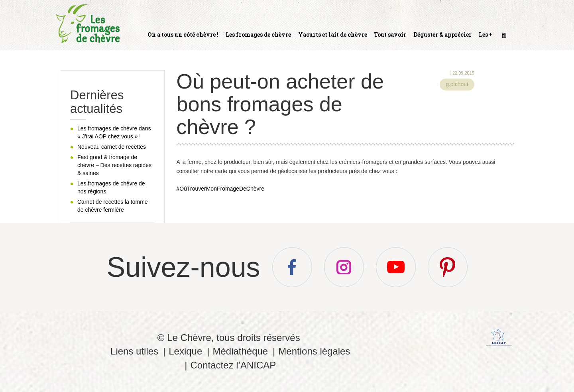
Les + (486, 34)
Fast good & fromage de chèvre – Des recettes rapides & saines (114, 165)
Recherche (503, 39)
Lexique (185, 351)
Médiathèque (240, 351)
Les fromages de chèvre (258, 34)
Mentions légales (314, 351)
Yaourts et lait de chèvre (333, 34)
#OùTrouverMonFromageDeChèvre (220, 189)
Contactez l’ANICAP (233, 365)
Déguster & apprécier (442, 34)
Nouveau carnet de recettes (112, 147)
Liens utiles (134, 351)
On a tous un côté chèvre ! (183, 34)
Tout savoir (390, 34)
